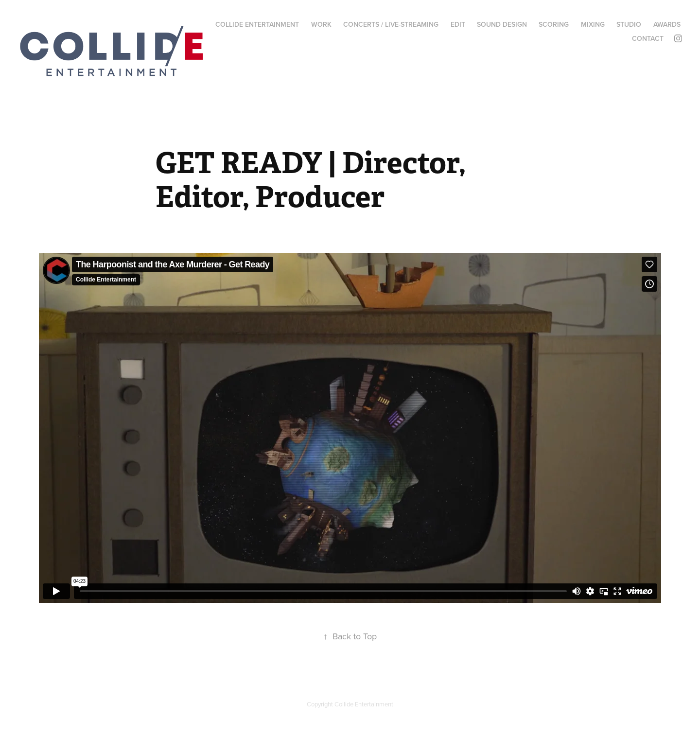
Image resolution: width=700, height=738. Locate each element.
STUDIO (629, 24)
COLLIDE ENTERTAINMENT (257, 24)
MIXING (593, 24)
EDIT (458, 24)
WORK (321, 24)
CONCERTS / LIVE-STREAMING (391, 24)
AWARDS (667, 24)
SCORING (554, 24)
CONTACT (648, 38)
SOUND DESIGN (502, 24)
